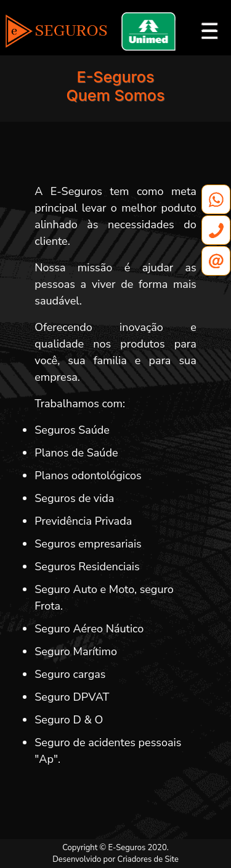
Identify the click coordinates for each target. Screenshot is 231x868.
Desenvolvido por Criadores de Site (115, 859)
